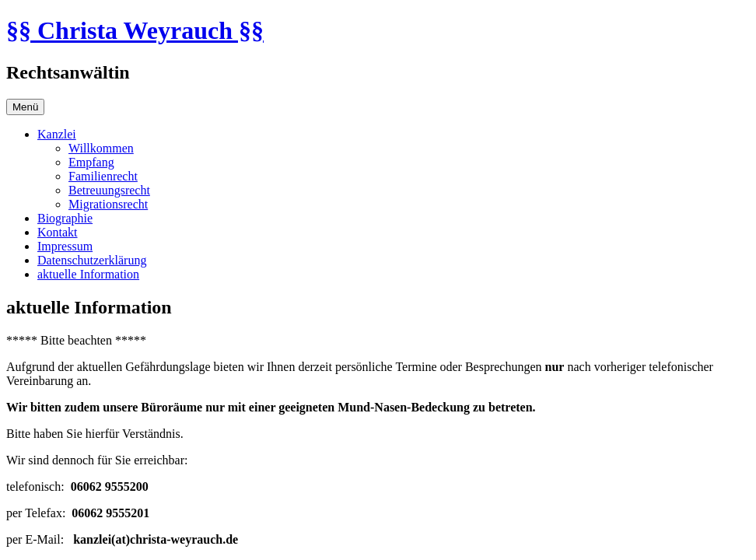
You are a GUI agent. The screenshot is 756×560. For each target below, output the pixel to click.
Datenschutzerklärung (92, 260)
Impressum (65, 246)
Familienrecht (103, 176)
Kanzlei (57, 134)
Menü (25, 107)
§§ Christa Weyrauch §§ (135, 30)
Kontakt (58, 232)
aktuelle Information (88, 274)
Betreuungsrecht (109, 190)
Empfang (91, 162)
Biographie (65, 218)
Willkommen (101, 148)
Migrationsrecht (108, 204)
